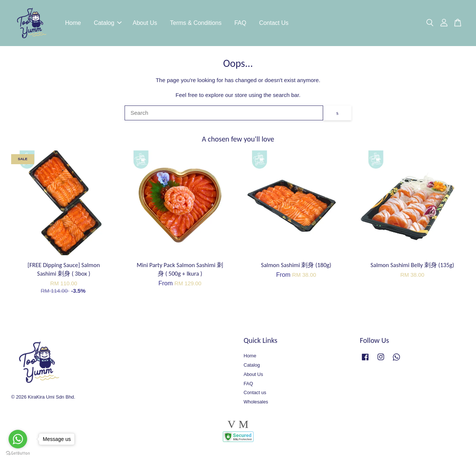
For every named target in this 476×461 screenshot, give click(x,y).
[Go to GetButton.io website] (18, 453)
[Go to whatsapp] (18, 439)
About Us (145, 24)
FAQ (240, 24)
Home (73, 24)
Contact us (255, 395)
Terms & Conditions (196, 24)
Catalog (108, 24)
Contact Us (274, 24)
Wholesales (256, 404)
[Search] (224, 115)
